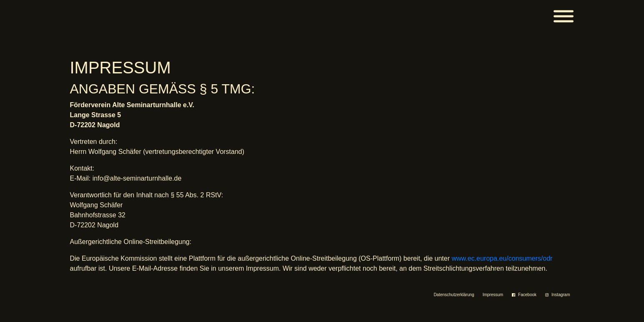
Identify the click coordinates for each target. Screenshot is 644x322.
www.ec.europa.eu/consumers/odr (502, 258)
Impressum (493, 295)
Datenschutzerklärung (454, 295)
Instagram (561, 295)
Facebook (527, 295)
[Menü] (564, 16)
